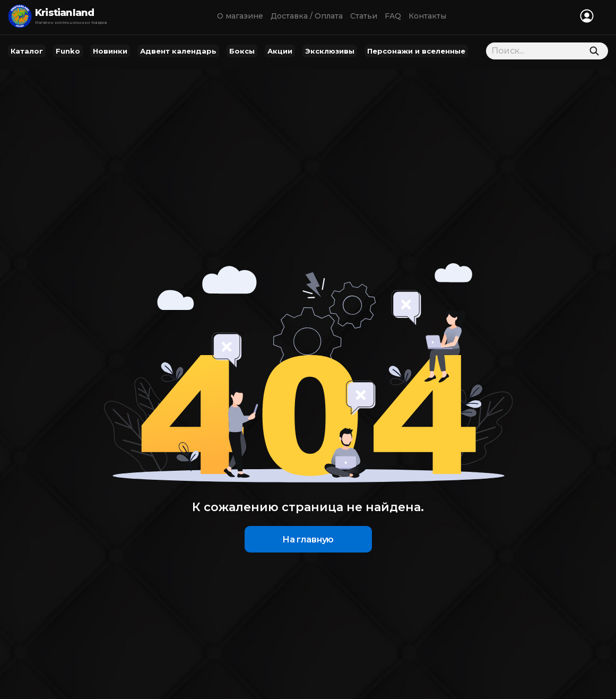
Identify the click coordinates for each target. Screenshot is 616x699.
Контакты (427, 16)
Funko (68, 51)
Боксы (242, 51)
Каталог (27, 51)
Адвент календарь (178, 51)
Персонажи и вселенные (416, 51)
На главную (308, 540)
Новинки (110, 51)
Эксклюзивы (330, 51)
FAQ (393, 16)
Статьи (364, 16)
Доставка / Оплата (307, 16)
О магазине (240, 16)
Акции (280, 51)
